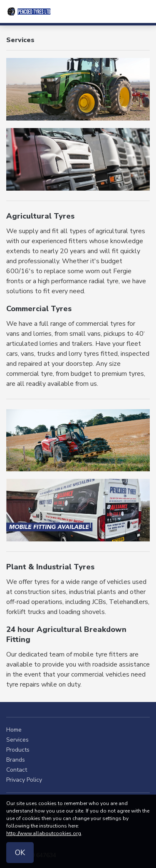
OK (20, 853)
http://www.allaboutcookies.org (44, 833)
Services (17, 740)
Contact (17, 770)
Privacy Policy (24, 780)
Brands (16, 760)
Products (18, 750)
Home (14, 730)
